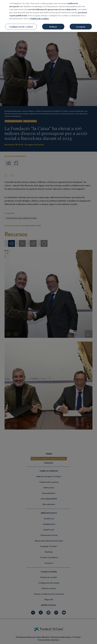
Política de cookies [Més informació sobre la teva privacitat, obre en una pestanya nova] (40, 15)
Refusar (53, 24)
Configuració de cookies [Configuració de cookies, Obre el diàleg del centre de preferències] (21, 24)
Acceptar (81, 24)
